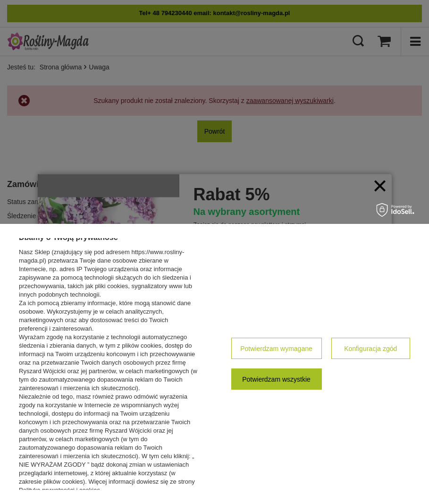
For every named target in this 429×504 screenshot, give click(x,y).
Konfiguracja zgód (370, 349)
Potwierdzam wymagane (276, 349)
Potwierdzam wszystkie (276, 379)
